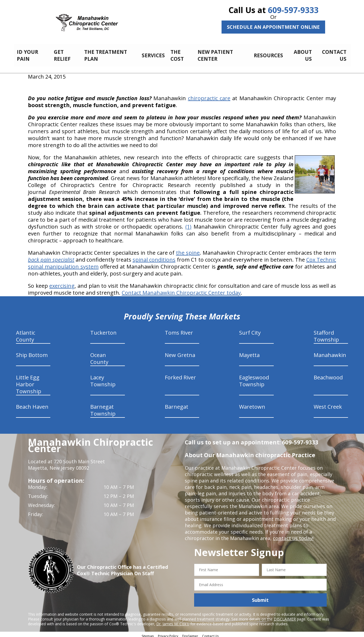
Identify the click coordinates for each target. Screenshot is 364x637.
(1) (188, 224)
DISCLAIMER (285, 616)
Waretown (252, 404)
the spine (188, 250)
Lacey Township (103, 378)
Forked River (180, 374)
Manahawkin (330, 352)
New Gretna (180, 352)
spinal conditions (154, 257)
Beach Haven (32, 404)
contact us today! (293, 535)
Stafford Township (326, 333)
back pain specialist (51, 257)
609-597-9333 (293, 10)
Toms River (179, 330)
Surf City (250, 330)
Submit (260, 597)
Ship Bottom (32, 352)
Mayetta (249, 352)
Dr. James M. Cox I (172, 621)
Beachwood (328, 374)
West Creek (328, 404)
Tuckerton (103, 330)
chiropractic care (209, 95)
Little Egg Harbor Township (29, 381)
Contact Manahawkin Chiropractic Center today (181, 290)
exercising (62, 283)
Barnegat (177, 404)
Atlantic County (26, 333)
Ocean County (99, 356)
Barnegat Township (103, 407)
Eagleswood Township (254, 378)
